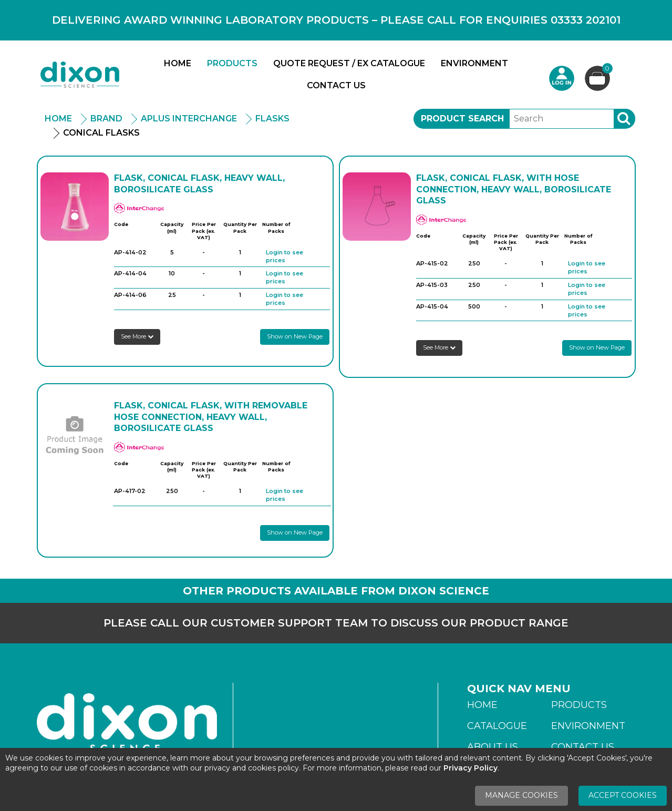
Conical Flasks (101, 133)
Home (178, 63)
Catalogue (497, 726)
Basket (606, 70)
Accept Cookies (623, 795)
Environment (474, 63)
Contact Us (336, 85)
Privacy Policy (471, 768)
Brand (106, 119)
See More (137, 336)
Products (232, 63)
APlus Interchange (189, 119)
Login (562, 78)
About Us (493, 747)
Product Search (462, 119)
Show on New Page (295, 336)
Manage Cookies (521, 795)
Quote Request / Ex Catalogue (349, 63)
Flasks (272, 119)
